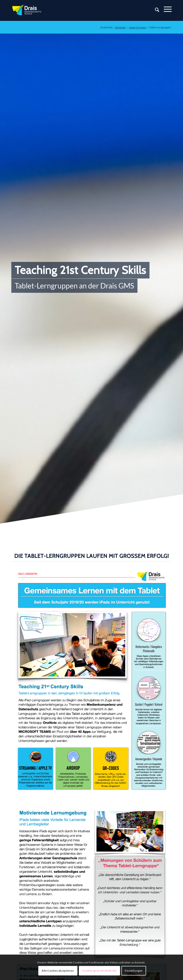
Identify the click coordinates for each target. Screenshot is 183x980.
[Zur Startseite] (27, 10)
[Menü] (165, 9)
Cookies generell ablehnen (99, 971)
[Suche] (155, 10)
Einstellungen (134, 971)
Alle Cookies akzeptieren (58, 971)
